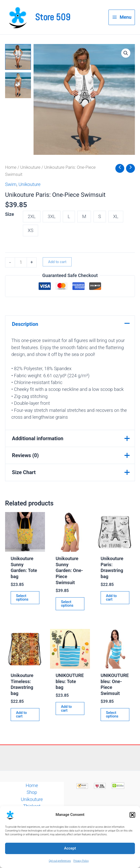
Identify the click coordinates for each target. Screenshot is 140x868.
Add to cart (57, 262)
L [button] (69, 216)
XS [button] (30, 230)
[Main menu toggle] (122, 17)
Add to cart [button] (111, 598)
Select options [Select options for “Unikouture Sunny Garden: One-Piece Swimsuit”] (67, 604)
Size (10, 214)
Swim (11, 184)
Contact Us (32, 820)
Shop (32, 792)
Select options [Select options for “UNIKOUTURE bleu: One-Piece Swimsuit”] (112, 715)
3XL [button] (52, 216)
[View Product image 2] (18, 85)
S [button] (100, 216)
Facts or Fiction (32, 813)
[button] (132, 830)
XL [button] (116, 216)
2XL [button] (32, 216)
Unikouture (30, 167)
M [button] (84, 216)
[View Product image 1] (18, 57)
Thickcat (32, 806)
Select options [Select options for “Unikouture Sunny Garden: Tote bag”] (22, 598)
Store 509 (53, 17)
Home (11, 167)
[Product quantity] (21, 262)
